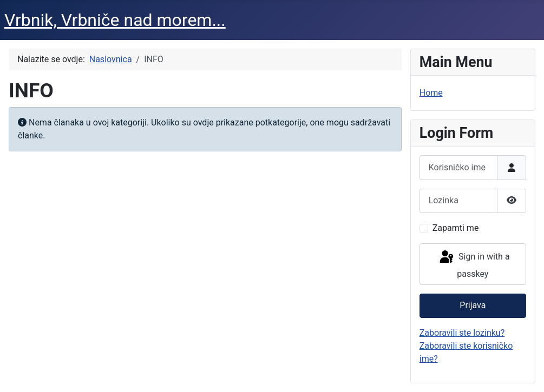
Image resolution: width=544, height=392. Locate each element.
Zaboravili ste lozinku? (462, 333)
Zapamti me (456, 228)
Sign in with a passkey (474, 264)
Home (431, 93)
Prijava (473, 305)
